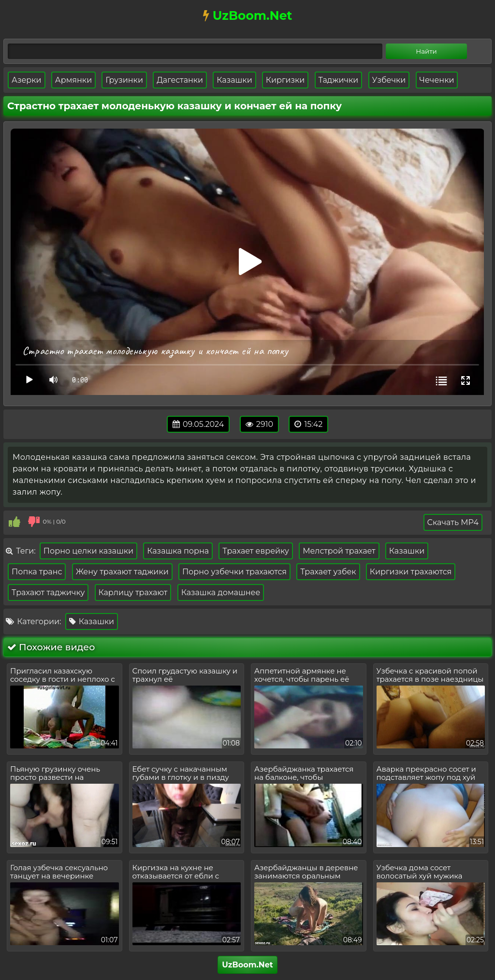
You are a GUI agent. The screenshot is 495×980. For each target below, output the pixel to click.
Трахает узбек (328, 572)
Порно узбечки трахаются (234, 572)
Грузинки (124, 80)
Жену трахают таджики (122, 572)
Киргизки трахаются (411, 572)
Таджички (339, 80)
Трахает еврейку (256, 551)
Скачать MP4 (453, 522)
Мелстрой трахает (339, 551)
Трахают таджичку (48, 592)
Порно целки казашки (88, 551)
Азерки (27, 80)
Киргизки (285, 80)
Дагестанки (180, 80)
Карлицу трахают (133, 592)
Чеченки (437, 80)
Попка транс (37, 572)
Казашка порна (178, 551)
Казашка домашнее (221, 592)
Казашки (234, 80)
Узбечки (389, 80)
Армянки (73, 80)
